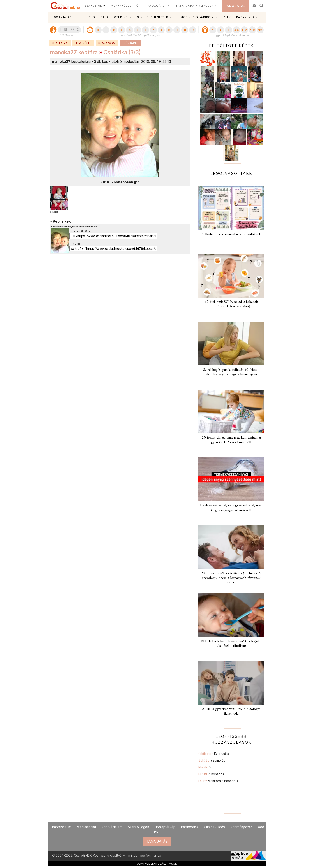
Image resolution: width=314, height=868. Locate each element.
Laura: (218, 781)
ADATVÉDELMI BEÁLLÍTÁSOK (157, 864)
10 (177, 30)
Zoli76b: (212, 760)
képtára (74, 52)
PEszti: (205, 767)
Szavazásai (107, 43)
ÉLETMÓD (181, 17)
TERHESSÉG (86, 17)
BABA (105, 17)
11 (185, 30)
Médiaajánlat (86, 827)
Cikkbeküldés (214, 827)
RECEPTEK (223, 17)
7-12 (252, 30)
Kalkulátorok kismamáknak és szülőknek (231, 234)
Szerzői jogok (138, 827)
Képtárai (131, 43)
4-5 (236, 30)
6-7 (244, 30)
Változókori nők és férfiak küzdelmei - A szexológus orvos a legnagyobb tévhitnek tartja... (231, 578)
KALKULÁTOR (157, 6)
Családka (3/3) (122, 52)
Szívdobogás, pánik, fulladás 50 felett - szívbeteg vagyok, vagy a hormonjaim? (231, 372)
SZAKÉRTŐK (93, 6)
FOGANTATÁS (62, 17)
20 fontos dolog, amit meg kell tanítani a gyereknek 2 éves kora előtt (231, 440)
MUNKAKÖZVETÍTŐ (125, 6)
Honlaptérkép (165, 827)
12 (193, 30)
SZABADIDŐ (202, 17)
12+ (260, 30)
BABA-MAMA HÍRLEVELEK (194, 6)
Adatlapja (60, 43)
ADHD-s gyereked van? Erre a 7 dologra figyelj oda (231, 711)
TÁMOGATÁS (235, 6)
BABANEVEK (245, 17)
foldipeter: (215, 754)
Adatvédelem (112, 827)
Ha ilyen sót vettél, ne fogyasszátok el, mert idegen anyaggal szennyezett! (231, 508)
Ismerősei (83, 43)
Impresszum (62, 827)
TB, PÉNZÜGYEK (156, 17)
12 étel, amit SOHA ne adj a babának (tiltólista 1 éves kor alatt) (231, 304)
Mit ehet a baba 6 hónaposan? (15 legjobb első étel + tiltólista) (231, 644)
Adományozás (242, 827)
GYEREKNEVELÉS (127, 17)
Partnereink (190, 827)
